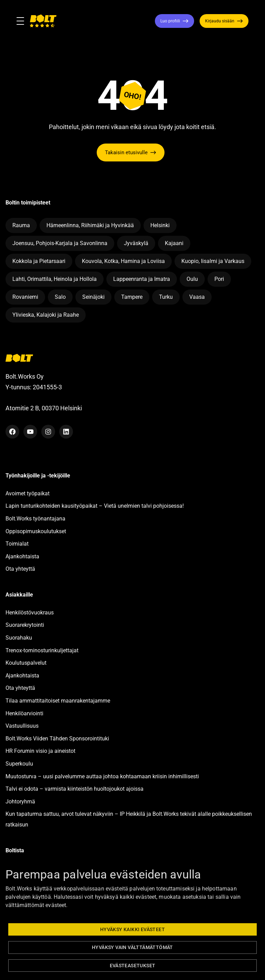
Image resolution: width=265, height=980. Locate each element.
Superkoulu (19, 764)
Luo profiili (170, 21)
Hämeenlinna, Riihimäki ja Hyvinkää (90, 225)
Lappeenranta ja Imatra (142, 279)
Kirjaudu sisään (220, 21)
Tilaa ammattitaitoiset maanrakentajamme (58, 701)
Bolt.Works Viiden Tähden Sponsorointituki (58, 739)
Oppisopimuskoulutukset (36, 531)
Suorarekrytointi (25, 625)
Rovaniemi (25, 297)
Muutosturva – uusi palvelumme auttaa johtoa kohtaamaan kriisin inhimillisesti (103, 776)
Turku (166, 297)
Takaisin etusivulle (126, 152)
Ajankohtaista (22, 556)
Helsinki (160, 225)
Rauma (21, 225)
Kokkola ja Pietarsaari (39, 261)
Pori (219, 279)
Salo (60, 297)
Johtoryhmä (20, 802)
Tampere (132, 297)
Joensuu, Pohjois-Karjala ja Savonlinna (60, 243)
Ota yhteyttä (20, 569)
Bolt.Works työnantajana (35, 519)
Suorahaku (19, 638)
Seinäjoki (93, 297)
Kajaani (174, 243)
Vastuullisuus (22, 726)
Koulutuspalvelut (26, 663)
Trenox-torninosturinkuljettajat (42, 650)
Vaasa (197, 297)
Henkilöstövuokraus (30, 613)
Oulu (192, 279)
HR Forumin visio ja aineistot (40, 751)
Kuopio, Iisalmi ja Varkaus (213, 261)
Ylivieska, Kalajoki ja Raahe (46, 315)
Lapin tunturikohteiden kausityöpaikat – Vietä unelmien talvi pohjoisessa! (95, 506)
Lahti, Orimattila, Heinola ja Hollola (55, 279)
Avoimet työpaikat (28, 493)
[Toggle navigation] (23, 21)
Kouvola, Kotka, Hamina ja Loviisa (123, 261)
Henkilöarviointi (24, 713)
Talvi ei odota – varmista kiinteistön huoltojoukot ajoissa (75, 789)
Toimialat (17, 544)
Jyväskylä (136, 243)
